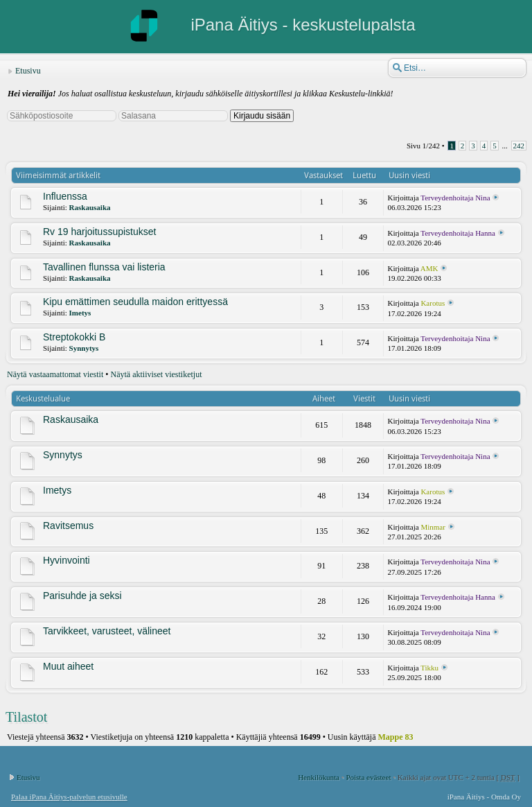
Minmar (433, 527)
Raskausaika (90, 207)
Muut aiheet (68, 666)
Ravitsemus (68, 526)
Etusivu (28, 71)
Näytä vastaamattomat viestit (55, 374)
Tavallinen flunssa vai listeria (104, 267)
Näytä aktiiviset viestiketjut (157, 374)
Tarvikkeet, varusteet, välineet (107, 631)
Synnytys (84, 348)
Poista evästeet (368, 777)
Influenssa (65, 196)
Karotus (433, 303)
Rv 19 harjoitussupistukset (99, 232)
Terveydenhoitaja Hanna (458, 233)
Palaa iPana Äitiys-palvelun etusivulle (69, 797)
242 (519, 146)
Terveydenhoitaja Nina (455, 198)
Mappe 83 (396, 737)
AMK (429, 268)
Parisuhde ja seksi (82, 596)
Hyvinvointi (66, 560)
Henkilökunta (319, 777)
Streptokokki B (74, 337)
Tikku (429, 668)
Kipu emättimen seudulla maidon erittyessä (135, 302)
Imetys (80, 313)
